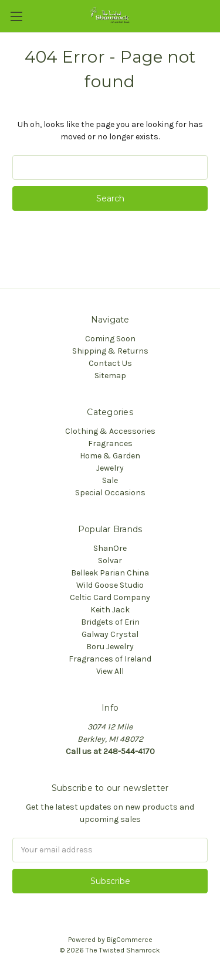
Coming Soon (110, 339)
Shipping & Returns (110, 351)
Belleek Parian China (110, 573)
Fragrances (110, 443)
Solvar (110, 561)
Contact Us (110, 363)
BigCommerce (130, 940)
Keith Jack (110, 610)
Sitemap (110, 376)
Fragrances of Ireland (110, 659)
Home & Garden (110, 456)
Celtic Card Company (110, 597)
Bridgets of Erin (110, 622)
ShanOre (110, 548)
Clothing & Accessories (110, 431)
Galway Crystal (110, 634)
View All (110, 671)
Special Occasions (110, 493)
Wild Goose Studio (110, 585)
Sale (110, 480)
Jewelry (110, 468)
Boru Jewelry (110, 647)
